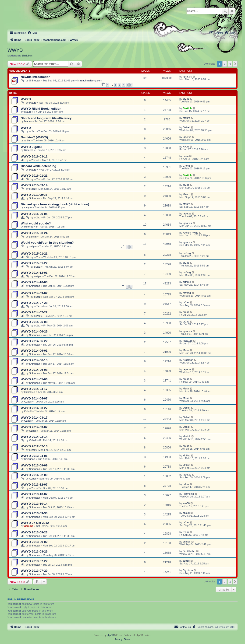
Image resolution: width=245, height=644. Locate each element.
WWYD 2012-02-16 (34, 446)
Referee (29, 150)
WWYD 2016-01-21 (34, 176)
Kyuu (186, 147)
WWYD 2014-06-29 (34, 331)
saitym (28, 207)
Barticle (188, 108)
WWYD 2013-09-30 (34, 513)
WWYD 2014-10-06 (34, 282)
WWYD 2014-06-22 (34, 341)
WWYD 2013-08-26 (34, 551)
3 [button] (230, 64)
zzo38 (186, 503)
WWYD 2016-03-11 (34, 156)
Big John (188, 570)
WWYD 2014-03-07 (34, 427)
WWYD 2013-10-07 (34, 494)
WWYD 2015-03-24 (34, 233)
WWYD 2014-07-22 (34, 312)
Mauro (33, 103)
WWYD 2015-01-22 (34, 263)
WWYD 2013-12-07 (34, 485)
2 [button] (225, 64)
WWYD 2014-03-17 (34, 418)
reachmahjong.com (91, 80)
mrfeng (187, 253)
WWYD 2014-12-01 (34, 273)
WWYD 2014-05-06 (34, 379)
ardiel (27, 140)
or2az (186, 99)
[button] (235, 64)
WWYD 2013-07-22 (34, 561)
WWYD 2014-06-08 (34, 370)
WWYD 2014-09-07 (34, 293)
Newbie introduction (36, 77)
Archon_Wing (191, 233)
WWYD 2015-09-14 (34, 185)
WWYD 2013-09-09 (34, 465)
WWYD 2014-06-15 (34, 360)
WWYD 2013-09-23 (34, 532)
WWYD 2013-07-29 (34, 571)
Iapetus (187, 137)
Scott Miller (189, 551)
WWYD (15, 50)
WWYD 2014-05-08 (34, 322)
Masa (186, 350)
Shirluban (27, 56)
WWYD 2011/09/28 (34, 195)
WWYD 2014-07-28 (34, 303)
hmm (186, 156)
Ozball (186, 127)
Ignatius (187, 77)
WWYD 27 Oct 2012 (35, 523)
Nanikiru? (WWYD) (34, 137)
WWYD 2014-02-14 (34, 437)
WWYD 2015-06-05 (34, 214)
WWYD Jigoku (31, 147)
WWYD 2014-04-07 (34, 398)
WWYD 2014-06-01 (34, 351)
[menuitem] (32, 33)
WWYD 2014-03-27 (34, 408)
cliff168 (187, 282)
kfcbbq (187, 455)
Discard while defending (39, 166)
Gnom (186, 166)
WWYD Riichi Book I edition (41, 109)
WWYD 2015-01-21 (34, 254)
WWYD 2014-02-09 (34, 475)
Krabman (188, 360)
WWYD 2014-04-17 (34, 389)
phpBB (110, 635)
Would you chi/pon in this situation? (47, 243)
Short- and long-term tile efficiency (46, 118)
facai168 (188, 341)
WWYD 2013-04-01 (34, 456)
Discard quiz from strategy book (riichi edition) (55, 204)
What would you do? (36, 223)
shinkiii (187, 436)
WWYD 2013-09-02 (34, 542)
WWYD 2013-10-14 (34, 504)
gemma (29, 526)
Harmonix (188, 494)
